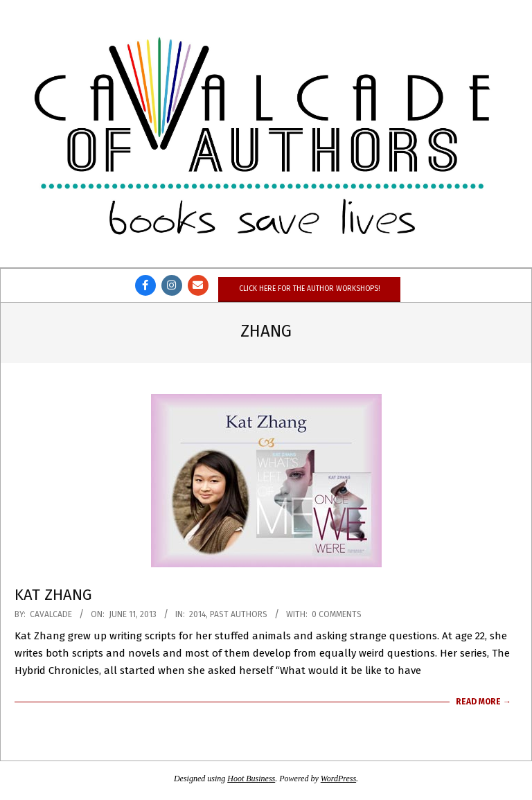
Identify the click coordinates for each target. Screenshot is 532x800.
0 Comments (337, 614)
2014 (197, 614)
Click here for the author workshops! (309, 288)
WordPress (338, 779)
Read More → (484, 702)
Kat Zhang (53, 595)
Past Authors (239, 614)
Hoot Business (251, 779)
